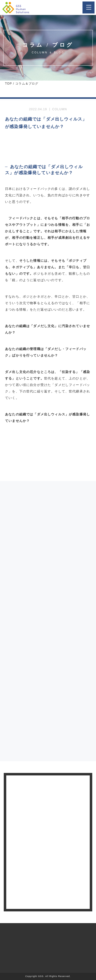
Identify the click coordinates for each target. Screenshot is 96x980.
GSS (41, 976)
